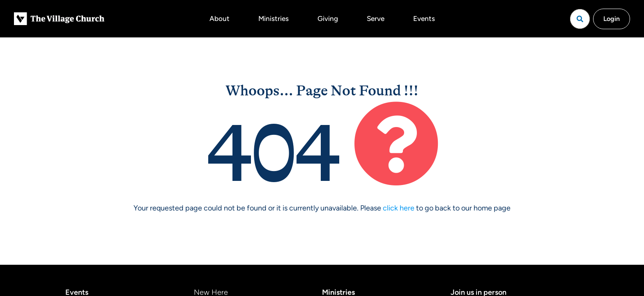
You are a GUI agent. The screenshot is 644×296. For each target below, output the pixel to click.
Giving (328, 18)
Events (424, 18)
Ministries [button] (274, 18)
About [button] (220, 18)
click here (399, 208)
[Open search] (580, 19)
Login (612, 19)
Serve (376, 18)
